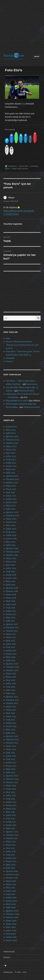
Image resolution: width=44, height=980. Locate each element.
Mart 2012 (10, 812)
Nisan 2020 (11, 522)
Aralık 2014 (11, 723)
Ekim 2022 (11, 430)
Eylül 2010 (10, 868)
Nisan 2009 (11, 924)
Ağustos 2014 (12, 736)
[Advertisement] (22, 27)
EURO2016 (34, 166)
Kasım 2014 (11, 726)
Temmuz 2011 (12, 835)
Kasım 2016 (11, 654)
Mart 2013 (10, 792)
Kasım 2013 (11, 766)
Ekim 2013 (11, 769)
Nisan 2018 (11, 598)
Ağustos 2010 (12, 871)
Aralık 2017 (11, 611)
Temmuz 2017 (12, 627)
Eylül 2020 (11, 509)
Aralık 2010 (11, 858)
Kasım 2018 (11, 578)
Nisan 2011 (11, 845)
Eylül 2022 (11, 433)
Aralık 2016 (11, 651)
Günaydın (10, 358)
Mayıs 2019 (11, 558)
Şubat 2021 (11, 496)
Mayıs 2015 (11, 707)
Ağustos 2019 (12, 548)
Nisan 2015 (11, 710)
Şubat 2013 (11, 795)
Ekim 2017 (11, 618)
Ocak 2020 (11, 532)
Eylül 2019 (11, 545)
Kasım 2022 (11, 427)
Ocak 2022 (11, 459)
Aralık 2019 (11, 535)
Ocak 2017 (10, 647)
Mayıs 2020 (11, 519)
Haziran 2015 (12, 703)
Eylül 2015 (10, 693)
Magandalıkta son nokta (17, 401)
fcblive (7, 169)
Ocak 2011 (10, 855)
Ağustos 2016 (12, 664)
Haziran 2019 (12, 555)
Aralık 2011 (11, 822)
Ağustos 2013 (12, 776)
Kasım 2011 (11, 825)
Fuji (23, 104)
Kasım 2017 (11, 614)
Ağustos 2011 (12, 832)
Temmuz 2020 (12, 515)
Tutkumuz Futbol (32, 407)
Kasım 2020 (11, 502)
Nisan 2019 (11, 562)
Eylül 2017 (10, 621)
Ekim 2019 (11, 542)
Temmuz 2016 (12, 667)
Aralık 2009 (11, 898)
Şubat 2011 (11, 851)
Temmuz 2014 (12, 739)
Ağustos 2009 (12, 911)
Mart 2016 (11, 680)
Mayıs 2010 (11, 881)
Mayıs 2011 (11, 842)
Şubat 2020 (11, 529)
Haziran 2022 (12, 443)
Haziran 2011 (12, 838)
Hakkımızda (9, 952)
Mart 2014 (10, 753)
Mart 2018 (10, 601)
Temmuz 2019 (12, 552)
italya (19, 169)
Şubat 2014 (11, 756)
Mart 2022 (11, 453)
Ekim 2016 (11, 657)
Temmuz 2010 (12, 874)
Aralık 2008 (11, 937)
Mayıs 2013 (11, 786)
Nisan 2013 (11, 789)
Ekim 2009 (11, 904)
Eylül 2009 (11, 907)
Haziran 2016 (12, 670)
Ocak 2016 (11, 687)
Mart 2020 (11, 525)
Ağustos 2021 (12, 476)
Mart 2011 (10, 848)
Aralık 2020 (11, 499)
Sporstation (32, 384)
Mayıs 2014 (11, 746)
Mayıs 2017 (11, 634)
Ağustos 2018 (12, 588)
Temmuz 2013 (12, 779)
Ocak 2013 (10, 799)
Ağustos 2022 (12, 436)
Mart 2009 (11, 927)
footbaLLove (8, 972)
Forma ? (10, 361)
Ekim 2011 (10, 828)
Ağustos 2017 (12, 624)
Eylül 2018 (10, 585)
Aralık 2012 (11, 802)
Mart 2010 (10, 888)
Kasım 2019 (11, 539)
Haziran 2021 (12, 483)
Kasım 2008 (11, 940)
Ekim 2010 (11, 865)
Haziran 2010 (12, 878)
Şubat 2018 (11, 604)
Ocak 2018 (10, 608)
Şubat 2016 (11, 683)
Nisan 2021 (11, 489)
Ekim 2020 (11, 506)
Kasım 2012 (11, 805)
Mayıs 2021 (11, 486)
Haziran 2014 (12, 743)
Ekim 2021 (11, 469)
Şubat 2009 (11, 930)
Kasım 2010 (11, 861)
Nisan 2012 (11, 809)
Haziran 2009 (12, 917)
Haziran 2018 (12, 591)
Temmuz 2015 (12, 700)
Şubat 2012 (11, 815)
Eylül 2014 (10, 733)
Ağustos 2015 (12, 697)
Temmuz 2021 (12, 479)
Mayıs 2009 (11, 921)
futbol (14, 169)
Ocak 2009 (11, 934)
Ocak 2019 (11, 571)
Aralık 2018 (11, 575)
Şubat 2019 (11, 568)
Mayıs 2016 (11, 674)
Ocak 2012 (10, 818)
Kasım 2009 (11, 901)
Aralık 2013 (11, 762)
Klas (8, 338)
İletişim (7, 957)
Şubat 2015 (11, 716)
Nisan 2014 (11, 749)
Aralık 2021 (11, 463)
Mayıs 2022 (11, 446)
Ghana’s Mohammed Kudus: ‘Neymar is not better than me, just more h (22, 345)
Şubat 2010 (11, 891)
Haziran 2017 (12, 631)
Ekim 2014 (11, 730)
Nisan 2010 (11, 884)
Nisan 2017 (11, 637)
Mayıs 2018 (11, 595)
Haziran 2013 (12, 782)
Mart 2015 (10, 713)
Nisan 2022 (11, 450)
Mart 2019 (11, 565)
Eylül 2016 (11, 660)
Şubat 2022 (11, 456)
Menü (37, 56)
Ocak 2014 (10, 759)
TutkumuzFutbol (26, 391)
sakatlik (25, 169)
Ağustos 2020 (12, 512)
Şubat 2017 (11, 644)
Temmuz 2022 (12, 440)
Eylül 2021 (10, 473)
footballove (12, 166)
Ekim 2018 (11, 581)
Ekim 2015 (11, 690)
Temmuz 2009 (13, 914)
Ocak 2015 (10, 720)
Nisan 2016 (11, 677)
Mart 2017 (10, 641)
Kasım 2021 (11, 466)
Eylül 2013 (10, 772)
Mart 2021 (10, 492)
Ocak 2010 (10, 894)
